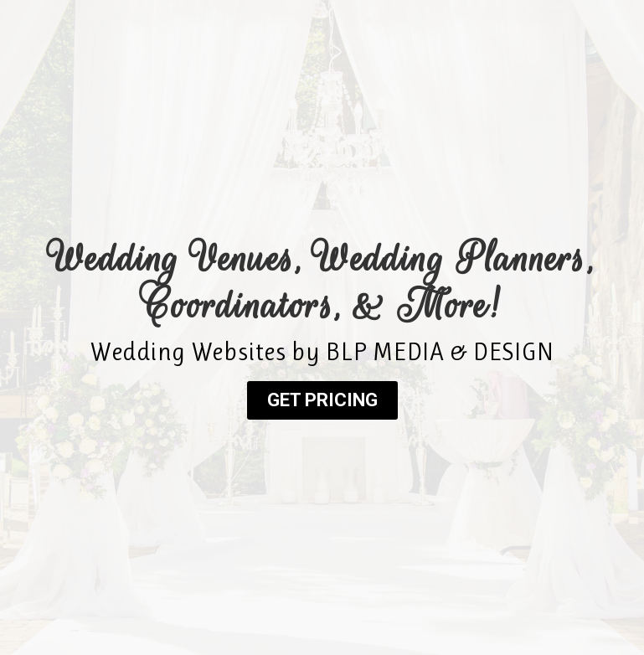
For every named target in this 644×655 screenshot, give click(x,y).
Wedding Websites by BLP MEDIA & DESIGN (322, 352)
